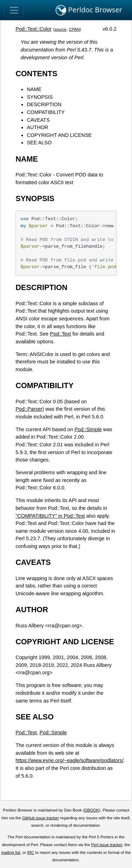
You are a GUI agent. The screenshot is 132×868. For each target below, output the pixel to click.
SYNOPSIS (40, 97)
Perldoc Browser (89, 10)
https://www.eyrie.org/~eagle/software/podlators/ (70, 760)
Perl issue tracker (107, 845)
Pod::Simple (88, 429)
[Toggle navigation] (14, 10)
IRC (31, 852)
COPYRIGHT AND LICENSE (59, 135)
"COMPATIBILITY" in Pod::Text (50, 516)
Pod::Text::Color (33, 29)
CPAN (74, 29)
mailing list (11, 852)
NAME (34, 89)
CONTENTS (36, 74)
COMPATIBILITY (46, 112)
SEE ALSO (39, 143)
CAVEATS (38, 120)
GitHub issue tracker (40, 818)
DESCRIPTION (44, 104)
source (60, 29)
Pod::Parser (29, 409)
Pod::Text (61, 334)
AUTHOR (37, 127)
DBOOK (92, 810)
